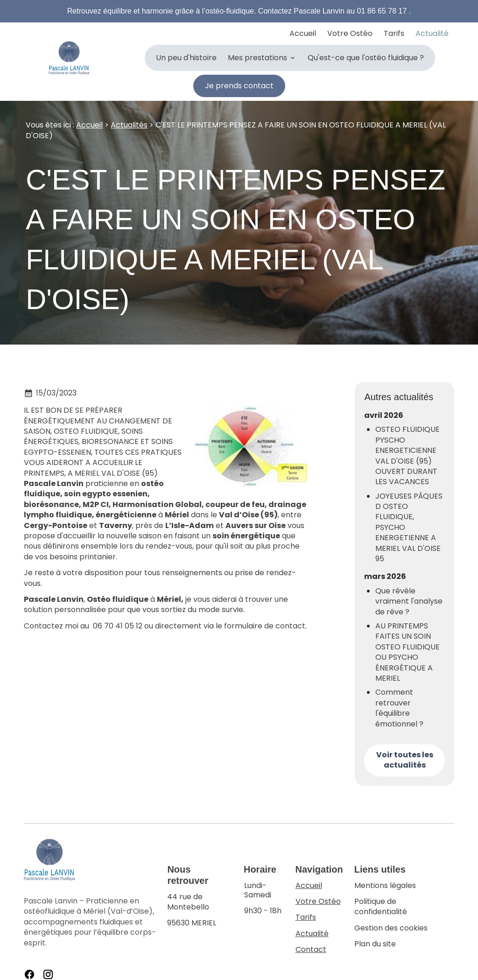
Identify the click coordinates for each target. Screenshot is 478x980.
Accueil (303, 33)
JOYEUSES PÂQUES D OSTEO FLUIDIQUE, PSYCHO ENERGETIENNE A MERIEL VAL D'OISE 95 (409, 522)
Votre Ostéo (350, 33)
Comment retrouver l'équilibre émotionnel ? (399, 703)
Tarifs (394, 33)
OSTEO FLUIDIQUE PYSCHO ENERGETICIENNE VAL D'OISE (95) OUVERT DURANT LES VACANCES (408, 451)
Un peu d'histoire (186, 58)
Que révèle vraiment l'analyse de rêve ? (409, 596)
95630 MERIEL (200, 905)
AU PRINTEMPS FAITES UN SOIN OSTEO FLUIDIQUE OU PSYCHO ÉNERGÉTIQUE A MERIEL (408, 647)
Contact (311, 944)
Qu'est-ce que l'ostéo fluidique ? (366, 58)
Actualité (432, 33)
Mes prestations (257, 58)
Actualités (129, 120)
